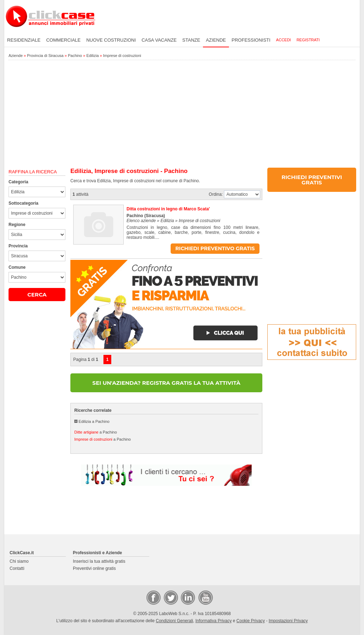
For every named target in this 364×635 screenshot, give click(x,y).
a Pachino (96, 432)
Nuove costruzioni (111, 40)
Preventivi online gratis (94, 568)
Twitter (170, 597)
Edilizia (93, 56)
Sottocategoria (23, 203)
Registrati (308, 40)
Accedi (284, 40)
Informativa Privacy (214, 621)
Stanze (191, 40)
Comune (17, 267)
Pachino (75, 56)
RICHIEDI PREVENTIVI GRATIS (312, 180)
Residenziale (24, 40)
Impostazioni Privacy (288, 621)
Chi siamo (19, 561)
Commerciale (63, 40)
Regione (17, 225)
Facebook (153, 597)
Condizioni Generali (174, 621)
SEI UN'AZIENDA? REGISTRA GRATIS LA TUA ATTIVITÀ (166, 383)
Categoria (18, 182)
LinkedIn (187, 597)
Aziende (216, 40)
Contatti (17, 568)
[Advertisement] (182, 114)
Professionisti (251, 40)
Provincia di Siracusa (45, 56)
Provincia (18, 246)
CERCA (37, 295)
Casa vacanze (159, 40)
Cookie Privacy (251, 621)
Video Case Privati (205, 597)
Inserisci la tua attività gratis (99, 561)
